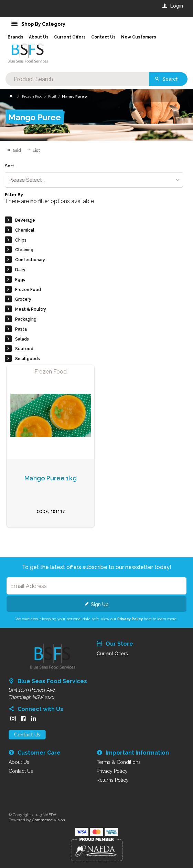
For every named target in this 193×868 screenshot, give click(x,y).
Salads (22, 339)
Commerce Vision (49, 820)
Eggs (20, 280)
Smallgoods (28, 359)
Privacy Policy (130, 619)
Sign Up (100, 604)
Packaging (26, 319)
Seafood (24, 349)
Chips (21, 240)
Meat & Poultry (31, 309)
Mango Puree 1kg (51, 478)
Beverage (25, 220)
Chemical (25, 230)
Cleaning (24, 250)
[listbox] (94, 180)
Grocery (23, 299)
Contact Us (27, 735)
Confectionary (30, 260)
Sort (9, 166)
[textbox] (77, 79)
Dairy (20, 270)
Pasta (21, 329)
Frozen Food (28, 290)
